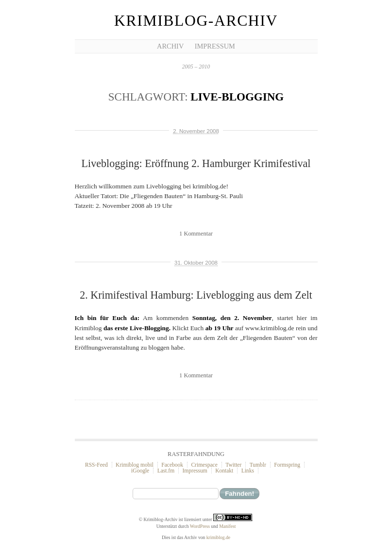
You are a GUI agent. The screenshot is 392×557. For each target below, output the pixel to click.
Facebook (172, 465)
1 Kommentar (196, 234)
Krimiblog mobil (135, 465)
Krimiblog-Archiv (196, 21)
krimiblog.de (218, 537)
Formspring (287, 465)
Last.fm (166, 471)
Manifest (227, 526)
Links (248, 471)
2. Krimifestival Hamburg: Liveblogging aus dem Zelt (196, 295)
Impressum (215, 46)
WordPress (200, 526)
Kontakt (224, 471)
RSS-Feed (96, 465)
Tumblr (258, 465)
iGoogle (140, 471)
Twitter (233, 465)
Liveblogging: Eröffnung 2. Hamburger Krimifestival (196, 163)
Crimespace (204, 465)
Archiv (170, 46)
